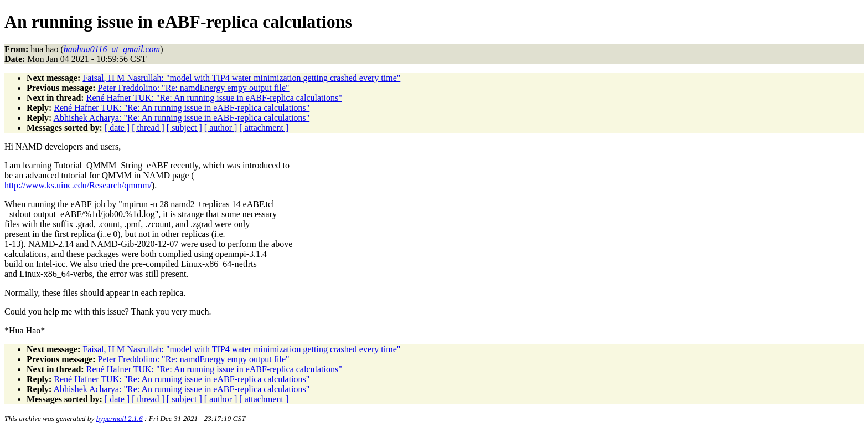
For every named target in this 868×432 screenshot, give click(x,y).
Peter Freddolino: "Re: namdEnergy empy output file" (194, 88)
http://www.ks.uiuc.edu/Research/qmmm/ (78, 185)
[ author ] (221, 128)
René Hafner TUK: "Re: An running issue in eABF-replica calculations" (214, 98)
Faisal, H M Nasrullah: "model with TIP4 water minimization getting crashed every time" (241, 78)
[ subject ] (184, 128)
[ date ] (117, 128)
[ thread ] (148, 128)
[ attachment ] (264, 128)
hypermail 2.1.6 (120, 418)
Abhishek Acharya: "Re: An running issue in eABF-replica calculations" (181, 118)
